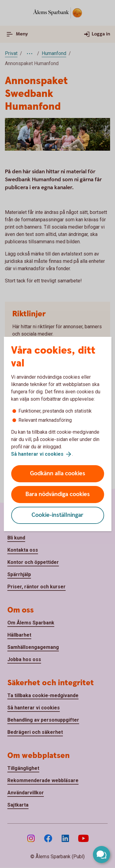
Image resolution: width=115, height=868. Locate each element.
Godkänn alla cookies (58, 474)
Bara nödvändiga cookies (58, 494)
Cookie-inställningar (57, 515)
